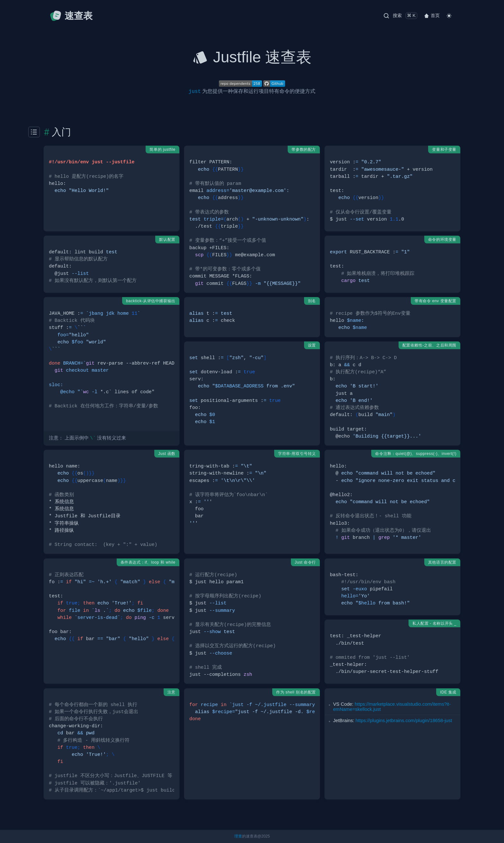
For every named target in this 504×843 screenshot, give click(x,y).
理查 (238, 836)
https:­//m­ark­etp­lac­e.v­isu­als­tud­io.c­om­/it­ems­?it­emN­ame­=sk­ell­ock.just (392, 707)
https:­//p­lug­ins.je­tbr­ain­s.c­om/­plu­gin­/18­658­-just (404, 721)
